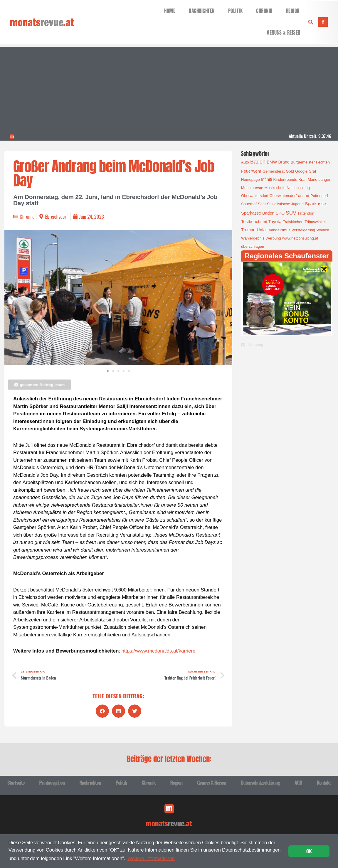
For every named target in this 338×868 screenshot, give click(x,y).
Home (170, 11)
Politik (236, 11)
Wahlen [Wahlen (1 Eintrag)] (323, 230)
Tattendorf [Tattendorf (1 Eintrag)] (306, 213)
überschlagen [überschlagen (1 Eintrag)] (253, 246)
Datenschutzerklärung (260, 782)
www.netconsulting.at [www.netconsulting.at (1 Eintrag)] (300, 238)
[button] (311, 22)
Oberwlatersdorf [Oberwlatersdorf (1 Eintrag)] (283, 196)
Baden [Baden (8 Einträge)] (258, 162)
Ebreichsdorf (57, 216)
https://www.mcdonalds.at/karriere (159, 651)
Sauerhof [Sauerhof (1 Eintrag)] (249, 204)
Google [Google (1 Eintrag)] (301, 171)
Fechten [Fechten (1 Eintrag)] (323, 162)
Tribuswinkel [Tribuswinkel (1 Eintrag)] (315, 222)
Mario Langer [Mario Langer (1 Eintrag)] (319, 180)
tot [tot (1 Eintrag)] (265, 222)
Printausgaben (52, 782)
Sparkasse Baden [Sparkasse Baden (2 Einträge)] (258, 213)
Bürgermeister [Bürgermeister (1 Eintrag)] (303, 162)
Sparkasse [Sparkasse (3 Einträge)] (315, 204)
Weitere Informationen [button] (151, 858)
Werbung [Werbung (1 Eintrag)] (273, 238)
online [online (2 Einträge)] (303, 195)
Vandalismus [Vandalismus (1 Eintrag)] (279, 230)
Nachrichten (202, 11)
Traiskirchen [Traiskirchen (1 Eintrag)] (293, 222)
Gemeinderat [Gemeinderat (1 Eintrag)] (274, 171)
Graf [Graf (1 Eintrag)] (312, 171)
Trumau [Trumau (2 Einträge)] (248, 230)
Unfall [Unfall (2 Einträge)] (262, 230)
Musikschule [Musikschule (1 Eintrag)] (275, 188)
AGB (298, 782)
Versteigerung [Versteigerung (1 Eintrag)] (303, 230)
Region (293, 11)
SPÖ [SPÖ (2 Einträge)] (280, 213)
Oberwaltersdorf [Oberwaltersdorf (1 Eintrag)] (255, 196)
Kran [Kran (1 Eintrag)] (302, 180)
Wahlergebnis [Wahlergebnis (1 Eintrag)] (253, 238)
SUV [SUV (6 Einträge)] (291, 213)
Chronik (264, 11)
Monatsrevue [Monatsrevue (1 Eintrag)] (252, 188)
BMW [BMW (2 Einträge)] (272, 162)
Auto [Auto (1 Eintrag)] (245, 162)
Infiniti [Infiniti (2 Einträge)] (267, 179)
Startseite (16, 782)
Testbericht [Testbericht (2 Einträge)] (251, 222)
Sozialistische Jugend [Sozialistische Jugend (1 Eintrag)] (285, 204)
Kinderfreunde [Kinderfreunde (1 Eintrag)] (285, 180)
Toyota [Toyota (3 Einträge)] (275, 221)
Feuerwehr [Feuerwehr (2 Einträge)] (251, 171)
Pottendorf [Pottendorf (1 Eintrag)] (319, 196)
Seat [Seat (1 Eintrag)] (262, 204)
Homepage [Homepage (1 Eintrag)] (250, 180)
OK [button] (309, 851)
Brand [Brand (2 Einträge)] (284, 162)
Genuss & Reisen (284, 33)
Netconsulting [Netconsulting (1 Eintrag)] (298, 188)
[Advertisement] (169, 88)
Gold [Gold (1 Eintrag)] (290, 171)
